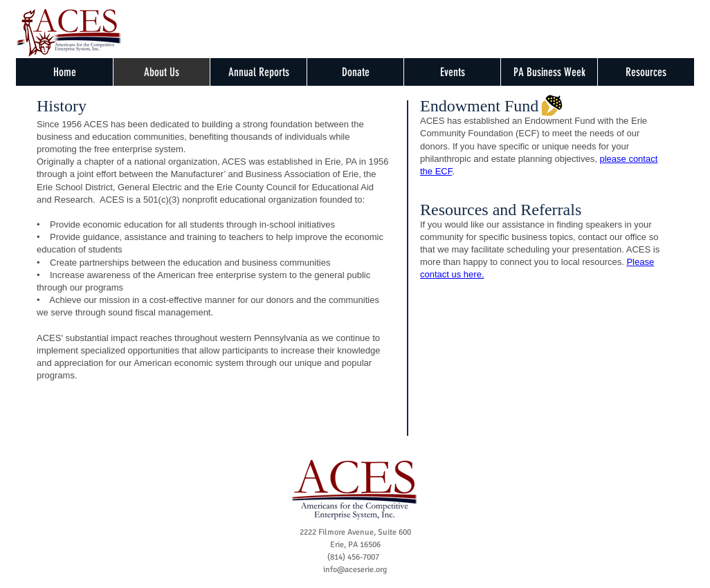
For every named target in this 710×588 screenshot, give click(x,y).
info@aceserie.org (355, 570)
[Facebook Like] (235, 39)
